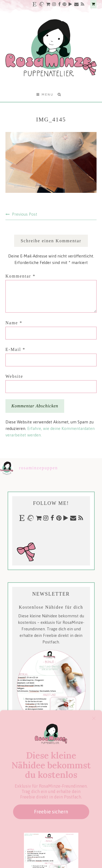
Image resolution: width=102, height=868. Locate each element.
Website (14, 376)
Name (14, 323)
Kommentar (20, 276)
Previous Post (25, 214)
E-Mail (15, 349)
